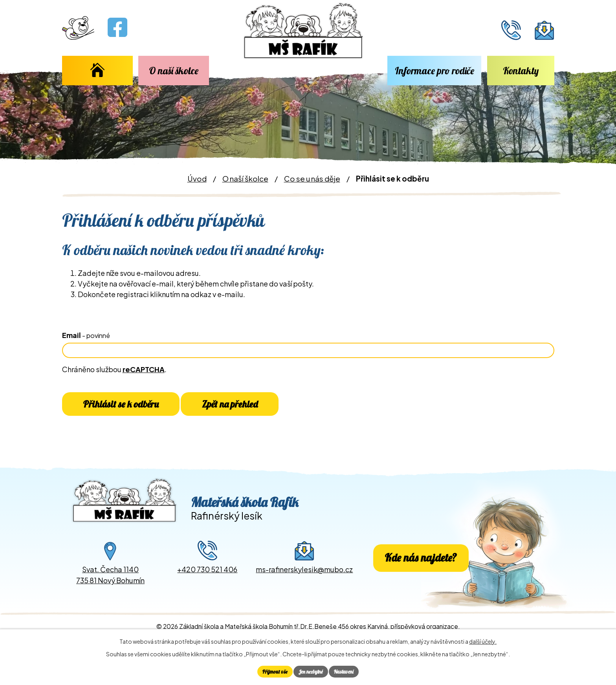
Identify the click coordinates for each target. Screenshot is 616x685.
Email (86, 335)
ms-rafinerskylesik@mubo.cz (304, 579)
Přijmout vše (272, 671)
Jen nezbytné (311, 671)
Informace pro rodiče (434, 71)
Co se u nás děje (312, 178)
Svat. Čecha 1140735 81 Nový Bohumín (110, 585)
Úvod (97, 71)
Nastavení (347, 671)
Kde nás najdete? (421, 568)
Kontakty (521, 71)
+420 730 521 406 (207, 579)
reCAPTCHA (144, 369)
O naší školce (174, 71)
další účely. (483, 640)
